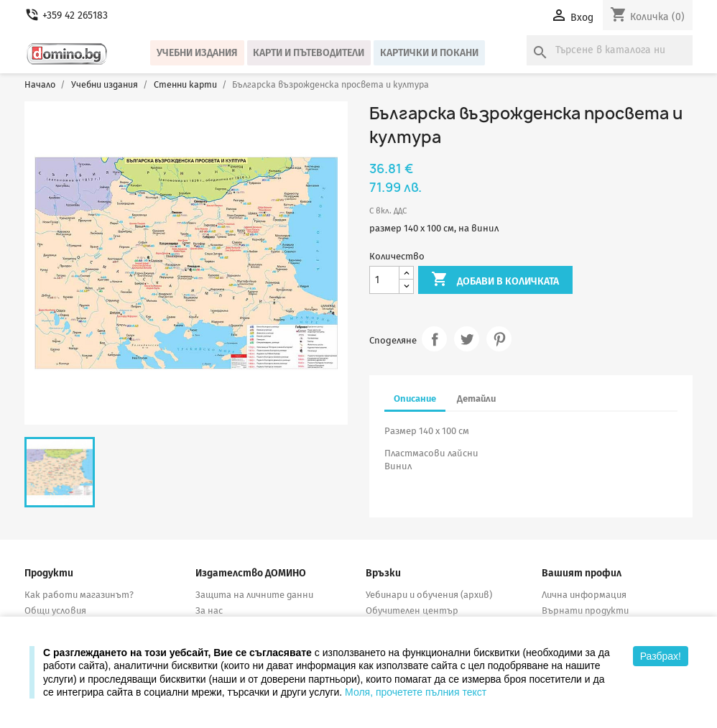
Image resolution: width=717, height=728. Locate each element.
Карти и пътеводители (309, 53)
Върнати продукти (585, 610)
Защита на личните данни (254, 595)
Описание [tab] (415, 398)
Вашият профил (582, 573)
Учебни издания (197, 53)
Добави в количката (495, 280)
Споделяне (434, 339)
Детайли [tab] (476, 398)
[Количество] (384, 280)
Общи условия (55, 610)
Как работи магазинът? (79, 595)
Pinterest (499, 339)
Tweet (467, 339)
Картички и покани (429, 53)
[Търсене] (610, 50)
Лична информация (584, 595)
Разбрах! (661, 656)
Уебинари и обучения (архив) (429, 595)
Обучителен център (412, 610)
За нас (209, 610)
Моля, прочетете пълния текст (416, 692)
